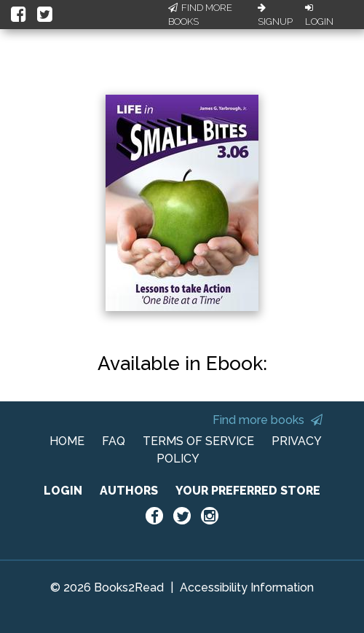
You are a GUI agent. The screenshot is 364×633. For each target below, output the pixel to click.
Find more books (268, 420)
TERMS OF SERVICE (198, 441)
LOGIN (63, 491)
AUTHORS (129, 491)
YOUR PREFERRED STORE (248, 491)
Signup (275, 15)
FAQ (114, 441)
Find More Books (200, 15)
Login (319, 15)
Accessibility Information (247, 587)
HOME (67, 441)
